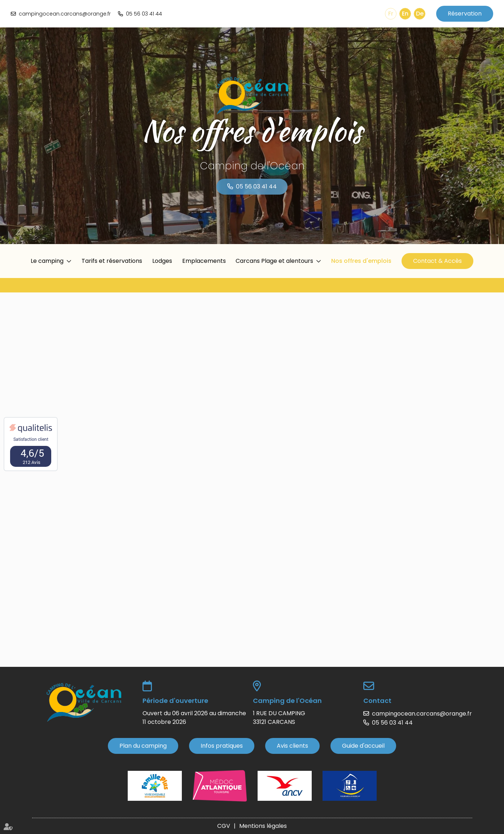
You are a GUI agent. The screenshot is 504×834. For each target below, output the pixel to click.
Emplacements (204, 261)
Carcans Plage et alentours (274, 261)
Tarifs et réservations (112, 261)
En (405, 14)
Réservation (465, 14)
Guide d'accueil (363, 746)
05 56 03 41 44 (144, 14)
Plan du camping (143, 746)
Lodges (162, 261)
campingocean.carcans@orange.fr (65, 14)
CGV (224, 826)
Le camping (47, 261)
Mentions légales (263, 826)
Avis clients (292, 746)
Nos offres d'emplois (361, 261)
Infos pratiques (222, 746)
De (420, 14)
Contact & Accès (437, 261)
